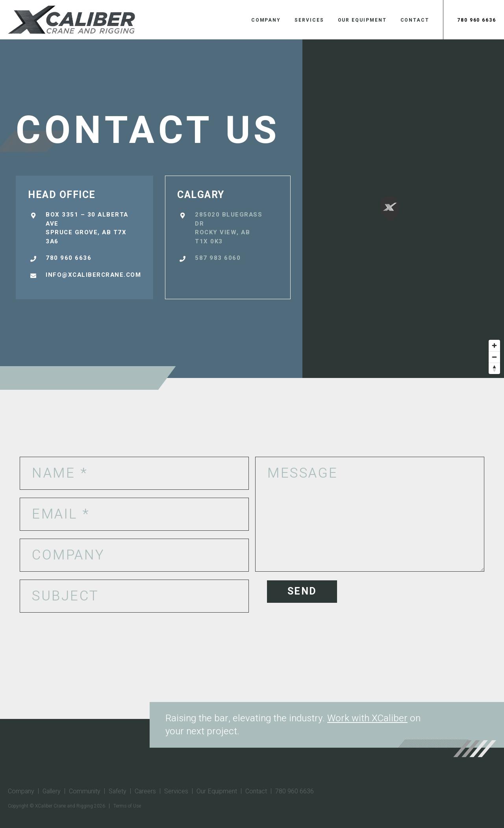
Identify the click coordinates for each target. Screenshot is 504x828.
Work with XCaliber (367, 718)
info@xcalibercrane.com (93, 275)
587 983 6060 (218, 258)
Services (309, 20)
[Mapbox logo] (20, 371)
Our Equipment (362, 20)
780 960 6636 (477, 20)
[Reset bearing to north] (494, 368)
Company (266, 20)
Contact (415, 20)
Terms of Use (127, 806)
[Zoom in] (494, 345)
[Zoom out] (494, 357)
